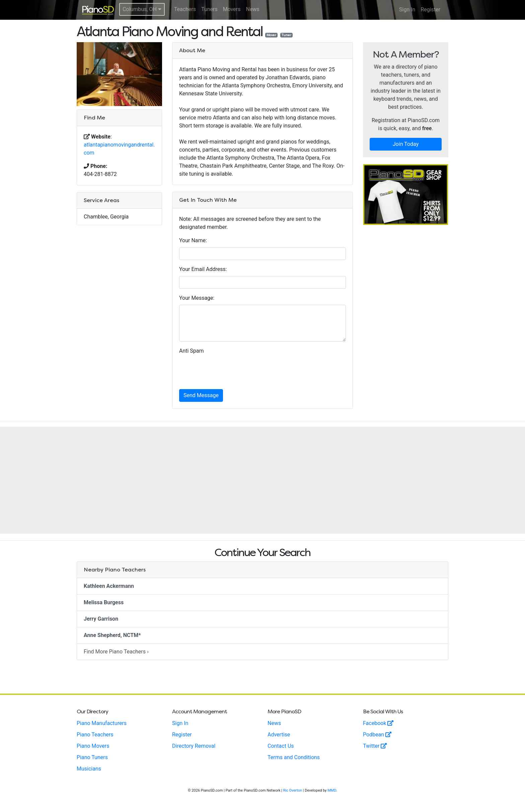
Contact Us (281, 746)
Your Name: (193, 240)
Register (430, 10)
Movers (232, 9)
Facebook (378, 723)
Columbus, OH (142, 9)
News (253, 9)
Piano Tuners (92, 757)
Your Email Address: (203, 269)
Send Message (201, 395)
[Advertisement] (262, 480)
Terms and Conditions (294, 757)
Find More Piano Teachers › (116, 652)
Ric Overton (293, 790)
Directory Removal (194, 746)
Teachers (185, 9)
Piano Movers (93, 746)
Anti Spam (192, 351)
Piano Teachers (95, 735)
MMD (332, 790)
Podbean (377, 735)
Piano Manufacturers (102, 723)
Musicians (89, 769)
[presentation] (230, 371)
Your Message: (197, 298)
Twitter (375, 746)
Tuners (209, 9)
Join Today (406, 144)
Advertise (279, 735)
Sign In (407, 10)
